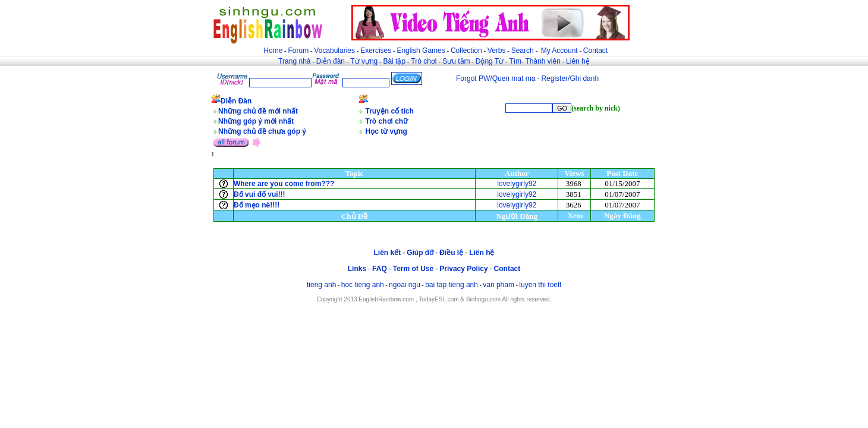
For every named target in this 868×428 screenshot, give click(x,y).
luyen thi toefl (540, 285)
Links (357, 269)
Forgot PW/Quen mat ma (496, 78)
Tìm (515, 61)
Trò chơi (425, 61)
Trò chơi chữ (387, 121)
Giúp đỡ (420, 253)
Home (273, 51)
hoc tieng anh (363, 285)
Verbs (497, 51)
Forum (298, 51)
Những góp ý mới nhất (256, 121)
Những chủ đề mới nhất (258, 111)
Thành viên (543, 61)
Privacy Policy (463, 269)
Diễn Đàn (236, 101)
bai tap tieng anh (452, 285)
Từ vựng (364, 61)
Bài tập (394, 61)
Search (523, 51)
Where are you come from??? (284, 184)
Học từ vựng (386, 131)
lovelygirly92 (517, 184)
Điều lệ (451, 253)
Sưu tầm (456, 61)
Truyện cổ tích (390, 111)
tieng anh (321, 285)
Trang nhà (294, 61)
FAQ (380, 269)
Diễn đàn (331, 61)
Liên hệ (578, 61)
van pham (499, 285)
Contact (595, 51)
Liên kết (387, 253)
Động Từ (490, 61)
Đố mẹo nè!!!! (257, 205)
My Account (559, 51)
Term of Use (413, 269)
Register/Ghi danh (570, 78)
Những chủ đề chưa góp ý (262, 131)
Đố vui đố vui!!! (260, 194)
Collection (466, 51)
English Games (421, 51)
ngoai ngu (405, 285)
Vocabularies (334, 51)
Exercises (376, 51)
